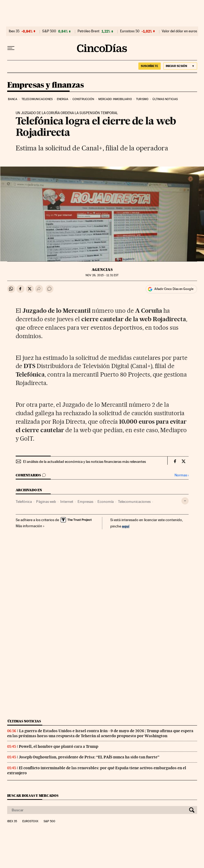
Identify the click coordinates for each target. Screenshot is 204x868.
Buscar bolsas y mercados (33, 796)
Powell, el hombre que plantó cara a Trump (59, 746)
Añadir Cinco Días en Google (174, 289)
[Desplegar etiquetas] (185, 501)
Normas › (182, 475)
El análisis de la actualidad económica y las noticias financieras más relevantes (84, 462)
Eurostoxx (30, 821)
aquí (126, 526)
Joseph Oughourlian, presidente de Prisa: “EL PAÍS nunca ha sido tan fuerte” (89, 757)
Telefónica (24, 502)
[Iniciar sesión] (180, 66)
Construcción (83, 99)
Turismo (142, 99)
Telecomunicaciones (37, 99)
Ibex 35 (14, 31)
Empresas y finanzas (46, 85)
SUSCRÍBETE (150, 66)
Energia (63, 99)
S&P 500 (49, 31)
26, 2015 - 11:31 (102, 275)
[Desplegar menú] (11, 48)
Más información (30, 526)
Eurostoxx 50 (130, 31)
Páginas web (46, 502)
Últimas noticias (165, 99)
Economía (106, 502)
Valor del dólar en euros (179, 31)
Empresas (85, 502)
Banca (13, 99)
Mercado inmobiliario (115, 99)
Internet (67, 502)
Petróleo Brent (88, 31)
